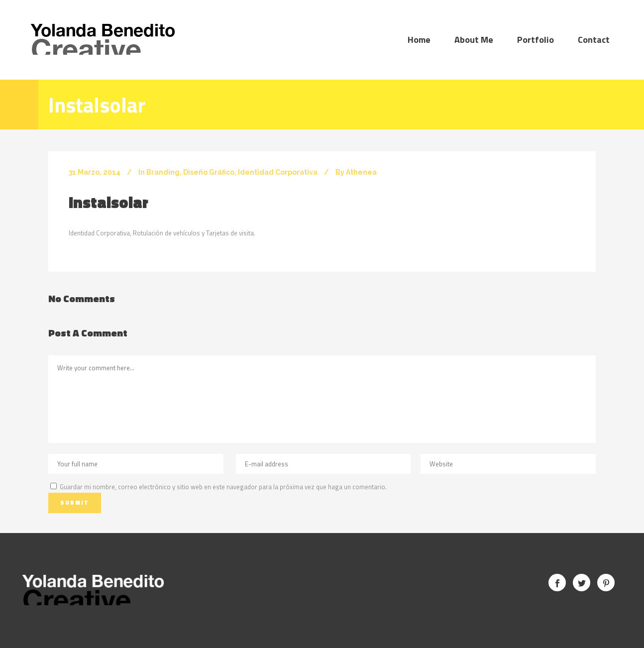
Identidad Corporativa (278, 172)
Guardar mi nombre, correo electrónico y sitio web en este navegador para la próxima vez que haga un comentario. (223, 487)
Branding (163, 172)
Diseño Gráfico (209, 172)
